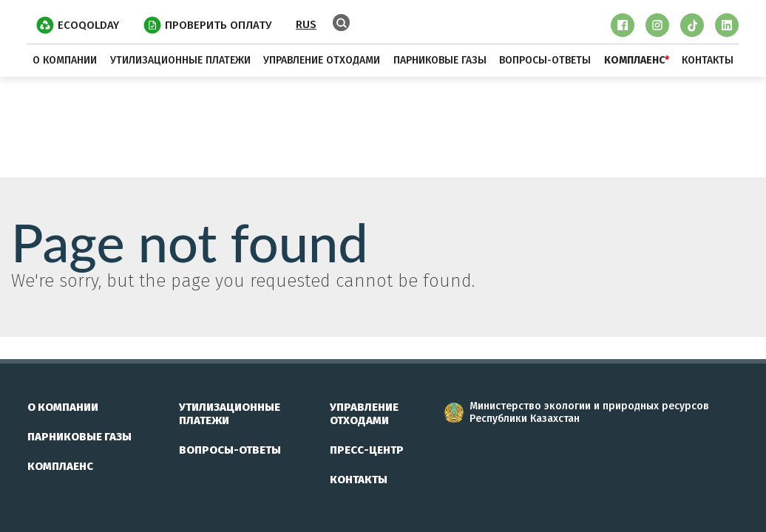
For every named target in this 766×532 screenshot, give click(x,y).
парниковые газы (440, 60)
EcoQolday (78, 25)
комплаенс (60, 466)
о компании (65, 60)
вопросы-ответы (545, 60)
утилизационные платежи (180, 60)
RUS (306, 24)
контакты (708, 60)
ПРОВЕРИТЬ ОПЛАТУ (207, 25)
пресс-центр (367, 450)
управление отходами (322, 60)
